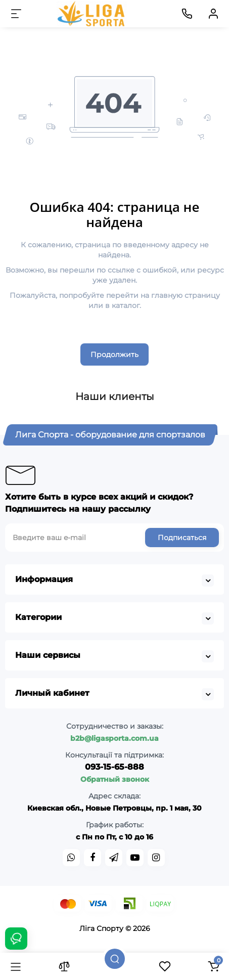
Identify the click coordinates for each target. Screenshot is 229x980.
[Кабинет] (213, 14)
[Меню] (16, 14)
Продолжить (114, 354)
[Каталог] (16, 966)
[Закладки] (165, 966)
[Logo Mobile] (92, 14)
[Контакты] (187, 14)
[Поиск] (115, 959)
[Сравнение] (64, 966)
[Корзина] (213, 966)
